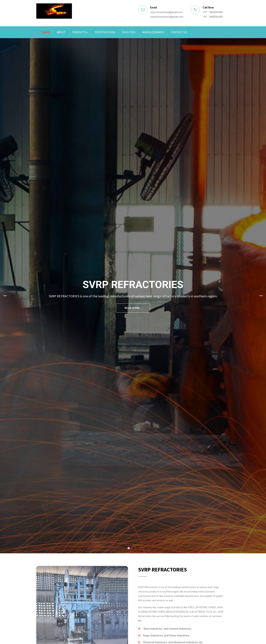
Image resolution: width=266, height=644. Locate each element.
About (61, 32)
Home (46, 32)
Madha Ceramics (153, 32)
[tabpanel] (133, 296)
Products (80, 32)
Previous (5, 296)
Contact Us (179, 32)
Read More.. (133, 308)
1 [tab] (129, 548)
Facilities (129, 32)
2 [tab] (133, 548)
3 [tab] (137, 548)
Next (261, 296)
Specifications (105, 32)
